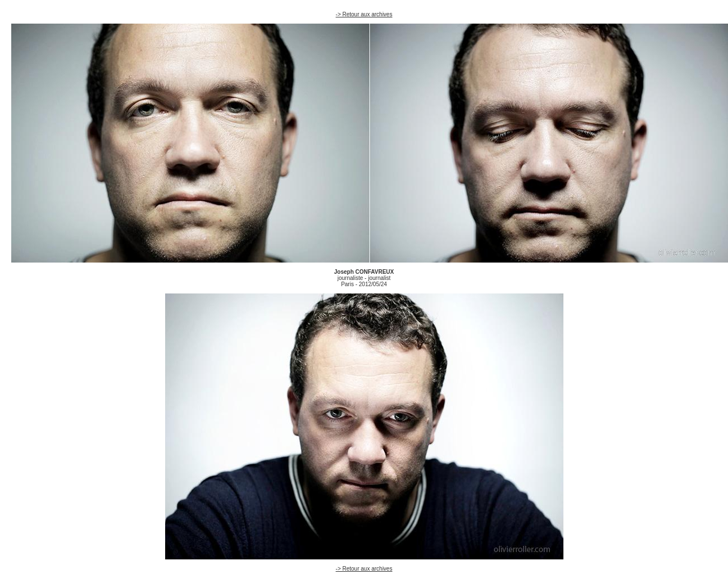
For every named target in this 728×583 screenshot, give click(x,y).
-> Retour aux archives (364, 14)
